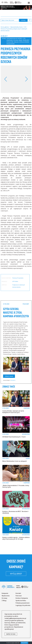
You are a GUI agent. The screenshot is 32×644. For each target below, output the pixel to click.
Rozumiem (24, 643)
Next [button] (26, 79)
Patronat (19, 596)
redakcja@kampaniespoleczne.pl (15, 618)
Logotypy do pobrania (23, 605)
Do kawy (4, 598)
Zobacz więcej (9, 376)
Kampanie (10, 40)
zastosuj (23, 20)
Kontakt (18, 593)
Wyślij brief (16, 574)
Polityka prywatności (23, 603)
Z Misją (4, 601)
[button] (29, 2)
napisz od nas (11, 634)
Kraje (20, 40)
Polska (16, 40)
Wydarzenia (6, 596)
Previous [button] (6, 79)
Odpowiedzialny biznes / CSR (16, 38)
